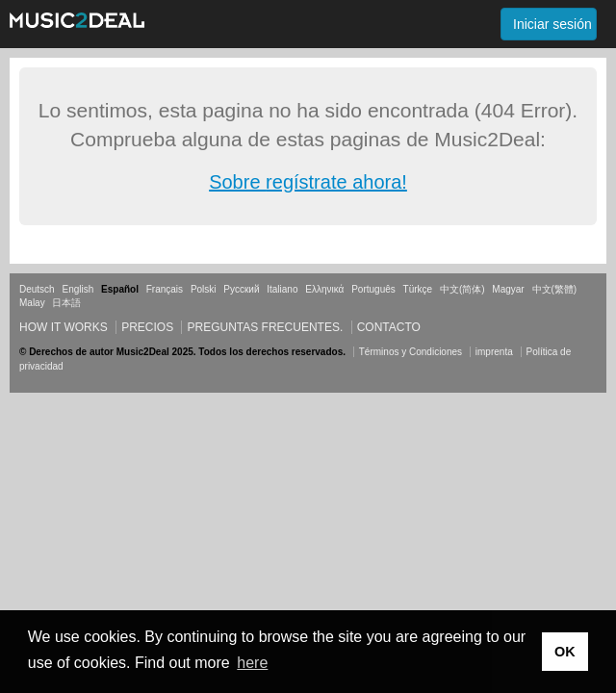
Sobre (237, 182)
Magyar (508, 289)
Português (373, 289)
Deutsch (37, 289)
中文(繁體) (555, 289)
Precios (147, 327)
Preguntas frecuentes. (265, 327)
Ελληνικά (324, 289)
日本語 (66, 303)
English (77, 289)
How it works (64, 327)
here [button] (252, 663)
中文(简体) (462, 289)
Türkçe (418, 289)
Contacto (389, 327)
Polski (204, 289)
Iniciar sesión (552, 24)
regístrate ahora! (336, 182)
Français (165, 289)
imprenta (494, 352)
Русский (241, 289)
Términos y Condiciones (411, 352)
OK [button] (565, 652)
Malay (32, 303)
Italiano (282, 289)
